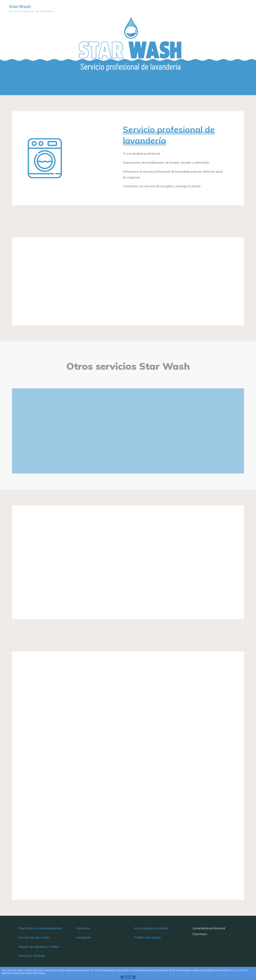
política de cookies (238, 970)
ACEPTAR (128, 977)
